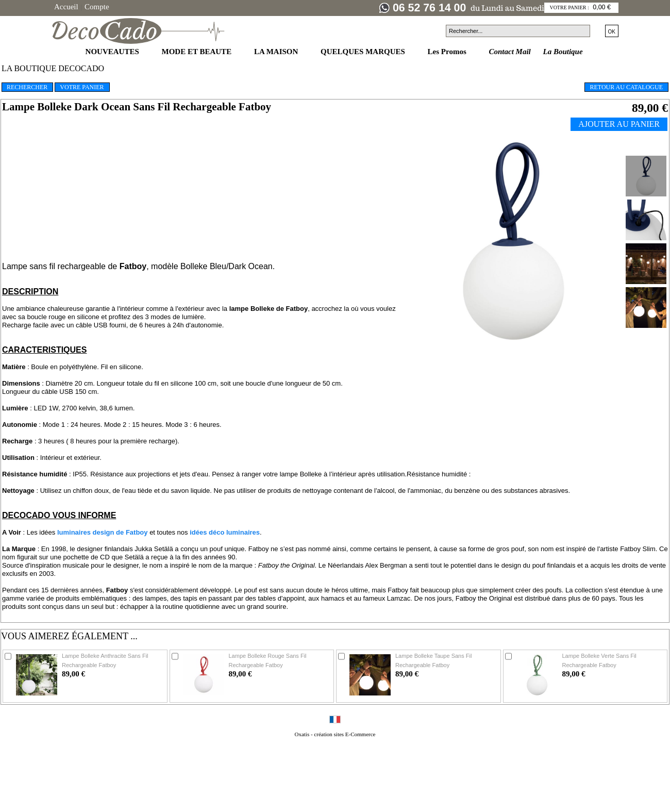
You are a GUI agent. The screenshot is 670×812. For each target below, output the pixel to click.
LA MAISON (277, 52)
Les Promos (448, 52)
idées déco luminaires (225, 532)
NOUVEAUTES (113, 52)
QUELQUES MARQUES (364, 52)
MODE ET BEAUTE (198, 52)
